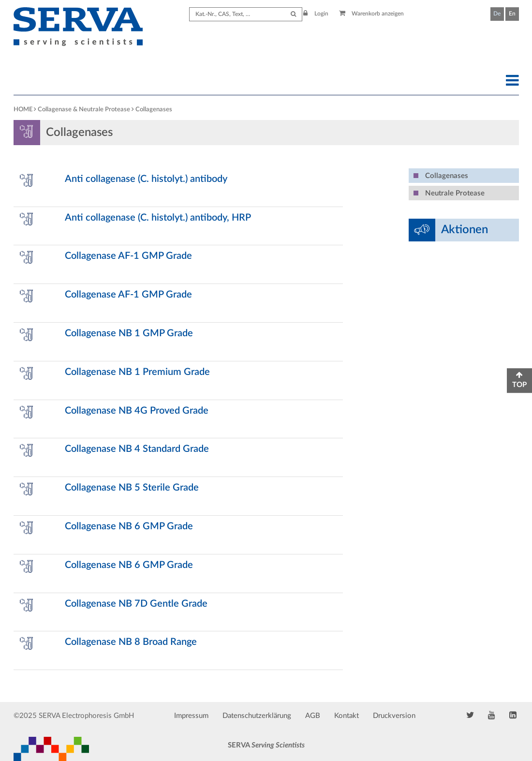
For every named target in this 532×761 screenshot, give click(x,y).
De (497, 14)
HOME (23, 110)
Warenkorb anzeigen (372, 14)
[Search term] (246, 14)
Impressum (191, 716)
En (512, 14)
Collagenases (154, 110)
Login (316, 14)
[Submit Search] (293, 14)
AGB (313, 716)
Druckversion (394, 716)
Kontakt (347, 716)
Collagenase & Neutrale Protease (84, 110)
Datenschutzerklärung (257, 716)
